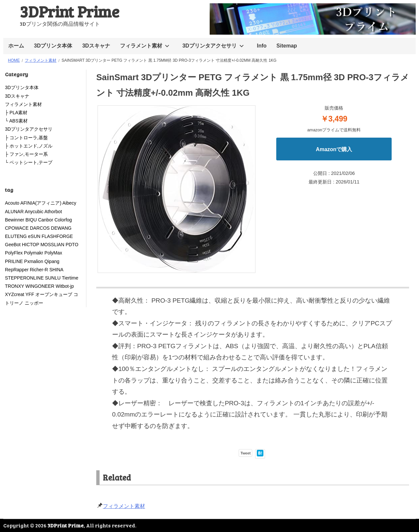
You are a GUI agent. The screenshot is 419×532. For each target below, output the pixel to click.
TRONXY (15, 286)
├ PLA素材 (16, 113)
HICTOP (30, 245)
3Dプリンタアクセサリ (209, 46)
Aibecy (69, 203)
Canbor (45, 220)
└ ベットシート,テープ (29, 162)
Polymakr (34, 253)
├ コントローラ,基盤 (26, 138)
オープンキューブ (54, 294)
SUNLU (53, 278)
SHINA (56, 270)
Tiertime (70, 278)
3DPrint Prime (70, 11)
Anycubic (34, 212)
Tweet (245, 453)
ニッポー (34, 303)
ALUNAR (14, 212)
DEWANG (61, 228)
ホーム (16, 46)
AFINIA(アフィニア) (41, 203)
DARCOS (40, 228)
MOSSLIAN (52, 245)
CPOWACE (17, 228)
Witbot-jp (65, 286)
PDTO (72, 245)
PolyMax (53, 253)
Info (262, 46)
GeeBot (13, 245)
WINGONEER (40, 286)
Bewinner (15, 220)
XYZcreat (15, 294)
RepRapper (17, 270)
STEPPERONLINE (24, 278)
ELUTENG (16, 236)
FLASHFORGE (60, 236)
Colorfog (63, 220)
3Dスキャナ (96, 46)
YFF (30, 294)
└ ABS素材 (16, 121)
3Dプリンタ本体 (53, 46)
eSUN (34, 236)
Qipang (52, 261)
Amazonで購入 (334, 149)
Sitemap (287, 46)
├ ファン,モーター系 (26, 154)
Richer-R (39, 270)
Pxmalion (34, 261)
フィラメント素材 (141, 46)
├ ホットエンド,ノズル (29, 146)
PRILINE (14, 261)
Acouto (12, 203)
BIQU (31, 220)
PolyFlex (14, 253)
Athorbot (53, 212)
